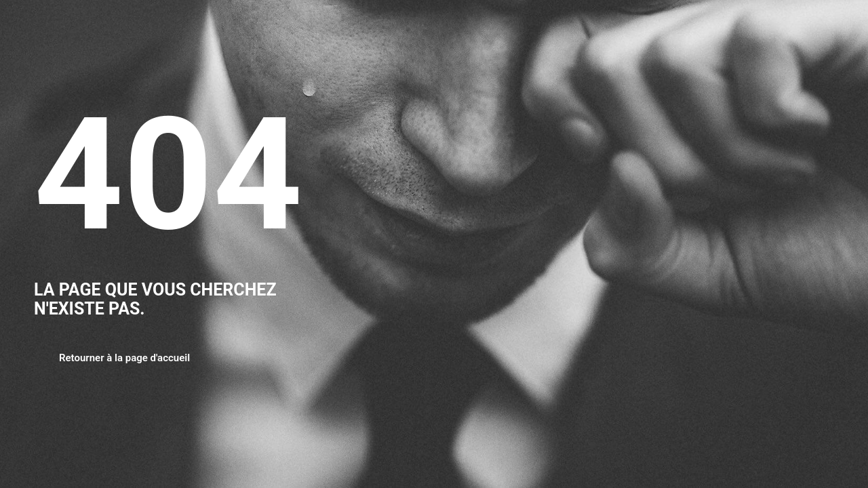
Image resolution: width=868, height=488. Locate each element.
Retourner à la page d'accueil (124, 358)
